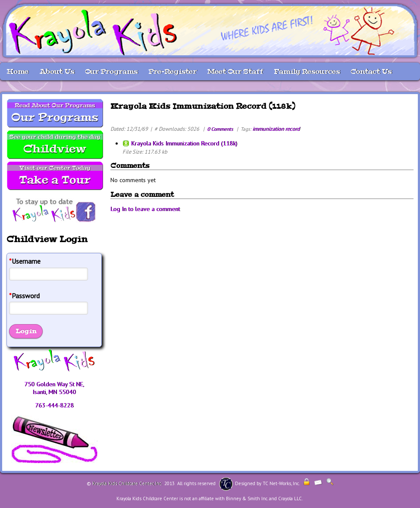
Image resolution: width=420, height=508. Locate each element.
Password (24, 296)
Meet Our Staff (235, 71)
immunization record (276, 129)
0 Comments (220, 129)
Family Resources (307, 71)
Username (25, 261)
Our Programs (111, 71)
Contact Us (371, 71)
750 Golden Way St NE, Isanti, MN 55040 (54, 388)
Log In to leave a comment (145, 209)
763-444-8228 (54, 405)
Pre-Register (172, 71)
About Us (57, 71)
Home (17, 71)
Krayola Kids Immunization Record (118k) (184, 143)
